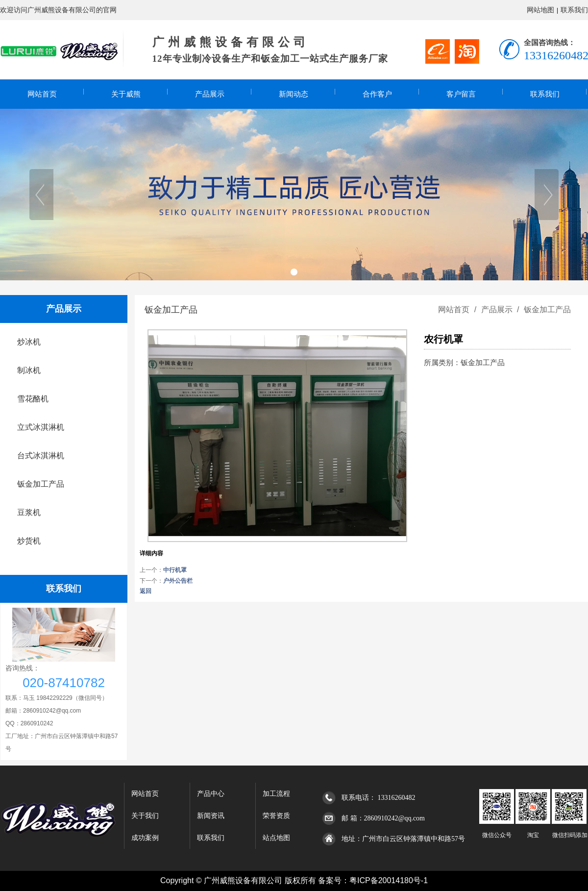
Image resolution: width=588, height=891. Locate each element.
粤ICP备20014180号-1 (389, 880)
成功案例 (145, 838)
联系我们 (574, 10)
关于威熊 (126, 94)
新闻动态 (294, 94)
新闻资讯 (211, 816)
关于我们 (145, 816)
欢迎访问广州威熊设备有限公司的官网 (58, 10)
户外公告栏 (178, 581)
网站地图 (540, 10)
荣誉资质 (276, 816)
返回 (146, 591)
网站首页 (42, 94)
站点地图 (276, 838)
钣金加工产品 (546, 309)
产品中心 (211, 794)
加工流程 (276, 794)
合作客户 (377, 94)
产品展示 (210, 94)
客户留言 (461, 94)
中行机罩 (175, 570)
